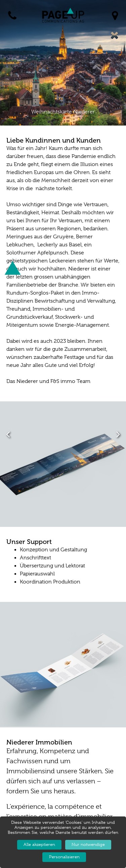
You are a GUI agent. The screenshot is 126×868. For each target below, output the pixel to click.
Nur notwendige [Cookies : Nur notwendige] (88, 844)
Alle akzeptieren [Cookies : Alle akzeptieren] (39, 844)
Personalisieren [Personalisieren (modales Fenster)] (64, 857)
